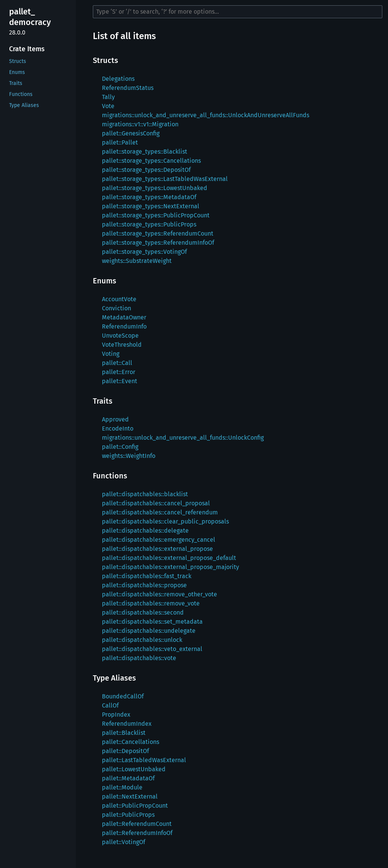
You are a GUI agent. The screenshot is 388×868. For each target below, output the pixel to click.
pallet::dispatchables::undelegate (149, 631)
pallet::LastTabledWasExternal (144, 760)
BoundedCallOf (123, 696)
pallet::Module (122, 787)
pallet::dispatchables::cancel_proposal (156, 503)
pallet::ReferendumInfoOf (137, 833)
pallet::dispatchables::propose (144, 585)
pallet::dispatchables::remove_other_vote (160, 594)
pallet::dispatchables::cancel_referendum (160, 512)
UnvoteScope (120, 336)
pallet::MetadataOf (128, 778)
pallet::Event (120, 381)
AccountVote (119, 299)
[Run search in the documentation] (238, 12)
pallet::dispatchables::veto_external (152, 649)
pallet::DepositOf (125, 751)
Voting (111, 354)
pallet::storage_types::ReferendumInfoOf (158, 243)
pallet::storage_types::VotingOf (144, 252)
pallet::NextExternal (130, 796)
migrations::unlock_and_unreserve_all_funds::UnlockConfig (183, 438)
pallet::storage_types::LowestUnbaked (155, 188)
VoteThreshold (122, 345)
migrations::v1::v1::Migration (140, 124)
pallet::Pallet (120, 142)
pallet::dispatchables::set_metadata (152, 622)
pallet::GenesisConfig (131, 133)
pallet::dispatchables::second (143, 612)
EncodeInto (118, 428)
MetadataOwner (124, 317)
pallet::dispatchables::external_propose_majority (171, 567)
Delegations (118, 79)
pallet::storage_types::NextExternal (151, 206)
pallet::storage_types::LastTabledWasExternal (165, 179)
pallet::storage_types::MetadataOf (149, 197)
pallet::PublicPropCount (135, 806)
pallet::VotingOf (124, 842)
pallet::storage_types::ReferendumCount (158, 234)
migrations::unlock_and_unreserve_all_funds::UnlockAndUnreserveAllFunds (206, 115)
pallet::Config (120, 447)
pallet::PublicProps (128, 815)
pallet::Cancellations (131, 742)
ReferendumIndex (127, 724)
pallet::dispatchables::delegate (145, 531)
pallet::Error (119, 372)
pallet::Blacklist (124, 733)
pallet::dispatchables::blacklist (145, 494)
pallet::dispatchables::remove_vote (151, 603)
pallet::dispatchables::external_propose (157, 549)
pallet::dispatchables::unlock (142, 640)
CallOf (110, 705)
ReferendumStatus (128, 88)
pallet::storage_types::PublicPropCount (156, 215)
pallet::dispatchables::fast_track (147, 576)
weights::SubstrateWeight (137, 261)
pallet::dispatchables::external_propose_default (169, 558)
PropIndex (116, 715)
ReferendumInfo (124, 326)
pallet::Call (117, 363)
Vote (108, 106)
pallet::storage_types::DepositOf (146, 170)
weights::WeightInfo (129, 456)
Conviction (117, 308)
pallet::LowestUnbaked (134, 769)
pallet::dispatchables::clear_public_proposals (165, 521)
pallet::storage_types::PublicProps (149, 224)
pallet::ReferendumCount (137, 824)
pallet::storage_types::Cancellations (151, 161)
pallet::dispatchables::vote (139, 658)
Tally (108, 97)
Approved (115, 419)
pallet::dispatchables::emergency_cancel (159, 540)
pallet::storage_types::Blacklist (145, 152)
